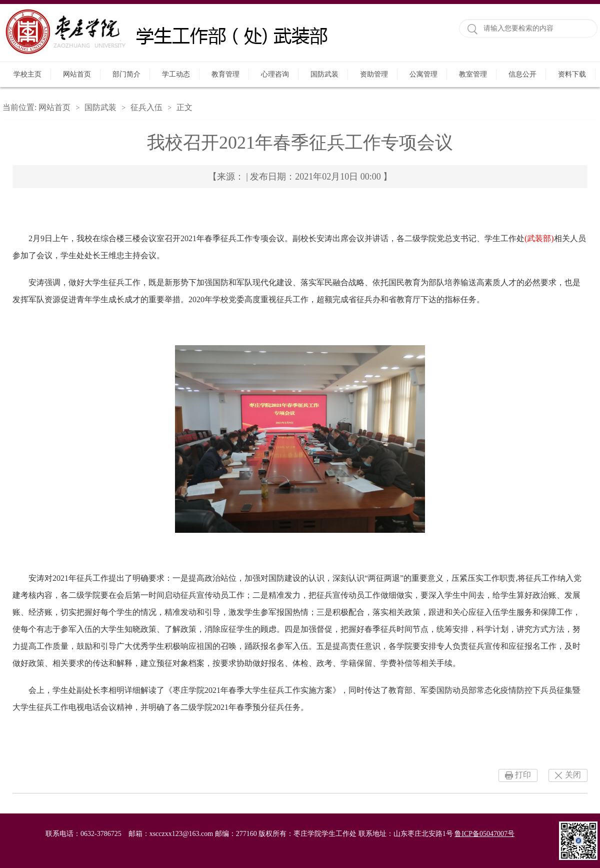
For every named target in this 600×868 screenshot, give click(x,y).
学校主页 (27, 74)
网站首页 (77, 74)
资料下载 (572, 74)
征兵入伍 (146, 107)
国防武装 (324, 74)
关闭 (573, 775)
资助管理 (374, 74)
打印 (523, 775)
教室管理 (473, 74)
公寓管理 (423, 74)
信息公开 (522, 74)
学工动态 (176, 74)
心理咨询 (275, 74)
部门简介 (126, 74)
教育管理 (225, 74)
